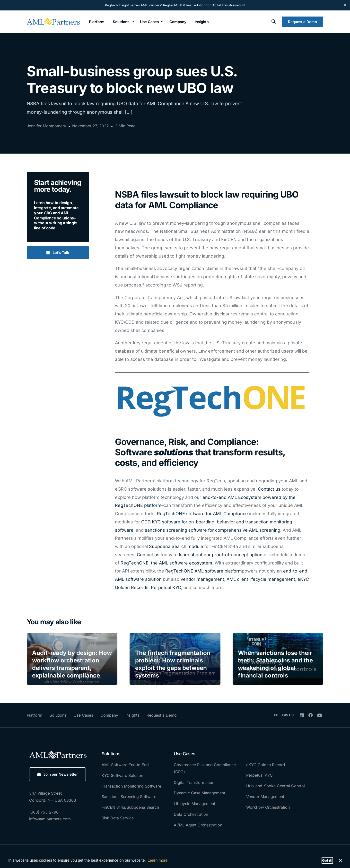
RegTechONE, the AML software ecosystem (166, 563)
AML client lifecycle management (261, 579)
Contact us (269, 489)
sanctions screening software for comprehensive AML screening (213, 530)
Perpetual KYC (166, 587)
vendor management (202, 579)
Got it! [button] (327, 860)
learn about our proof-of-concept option (221, 555)
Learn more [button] (157, 860)
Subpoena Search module (177, 546)
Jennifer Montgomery (46, 126)
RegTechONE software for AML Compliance (202, 514)
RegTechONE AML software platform (204, 571)
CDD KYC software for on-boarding (178, 522)
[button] (58, 253)
